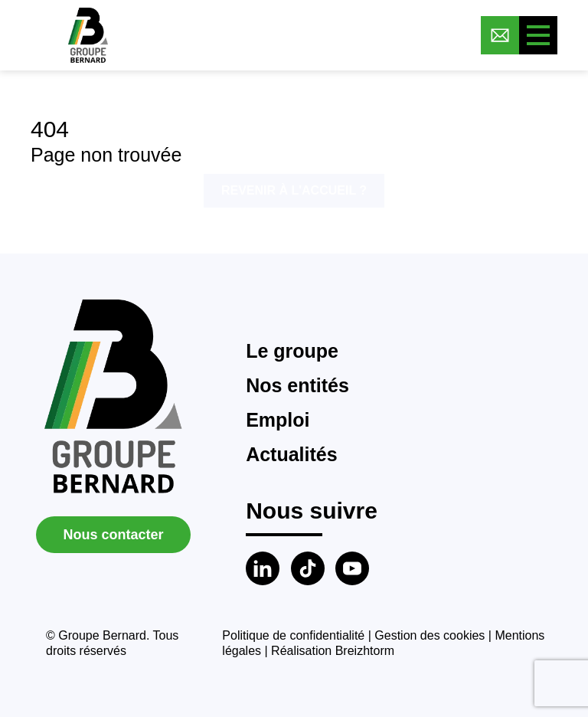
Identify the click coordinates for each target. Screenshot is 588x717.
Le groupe (292, 351)
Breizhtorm (365, 651)
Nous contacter (113, 535)
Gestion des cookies (430, 635)
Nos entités (297, 385)
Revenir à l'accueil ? (294, 190)
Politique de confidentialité (293, 635)
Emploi (278, 420)
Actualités (291, 454)
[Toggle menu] (538, 35)
